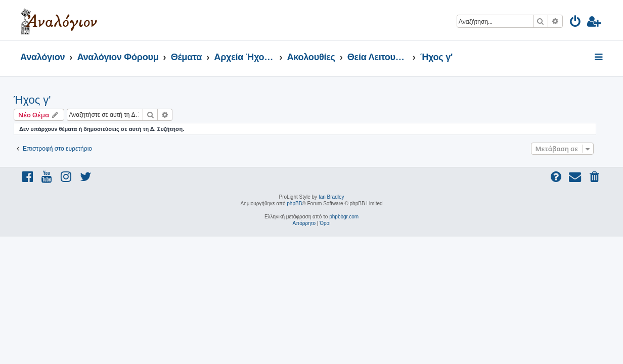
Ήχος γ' (39, 100)
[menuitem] (576, 23)
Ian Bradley (331, 197)
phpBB (294, 203)
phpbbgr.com (344, 217)
